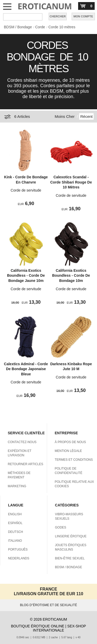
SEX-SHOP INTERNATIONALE (59, 628)
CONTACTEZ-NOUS (22, 442)
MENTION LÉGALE (68, 451)
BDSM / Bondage (18, 27)
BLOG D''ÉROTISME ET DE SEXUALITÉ (48, 605)
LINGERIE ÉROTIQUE (71, 536)
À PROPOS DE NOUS (70, 442)
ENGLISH (15, 514)
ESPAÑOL (15, 523)
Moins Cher (65, 116)
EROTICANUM (45, 6)
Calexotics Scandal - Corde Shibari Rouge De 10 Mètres (71, 182)
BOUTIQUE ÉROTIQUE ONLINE (38, 626)
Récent (86, 116)
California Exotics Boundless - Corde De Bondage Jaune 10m (26, 276)
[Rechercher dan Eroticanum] (23, 17)
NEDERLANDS (19, 558)
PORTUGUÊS (18, 550)
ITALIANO (15, 541)
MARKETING (17, 486)
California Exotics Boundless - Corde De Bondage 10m (71, 276)
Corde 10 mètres (62, 27)
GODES (61, 527)
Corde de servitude (26, 190)
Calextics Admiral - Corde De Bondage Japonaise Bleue (26, 369)
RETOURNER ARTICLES (25, 464)
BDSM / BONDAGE (69, 567)
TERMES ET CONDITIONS (74, 460)
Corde (40, 27)
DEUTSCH (16, 532)
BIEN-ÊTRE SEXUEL (70, 558)
